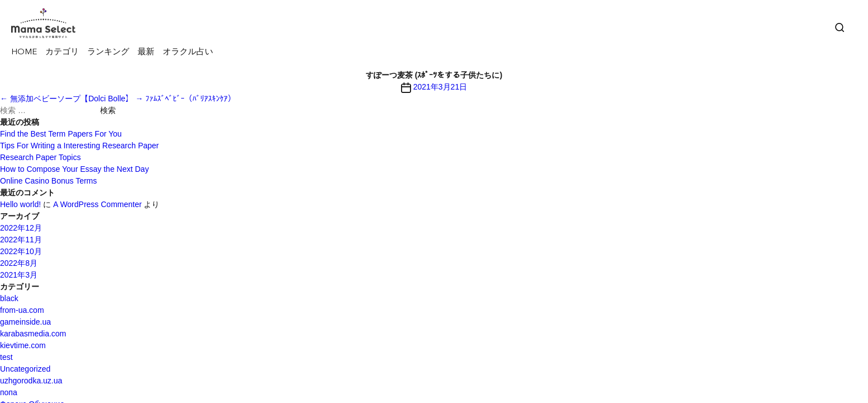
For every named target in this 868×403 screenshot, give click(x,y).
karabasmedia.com (33, 334)
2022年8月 (19, 263)
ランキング (108, 52)
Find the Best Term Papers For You (61, 134)
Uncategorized (25, 369)
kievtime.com (23, 345)
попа (9, 392)
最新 (146, 52)
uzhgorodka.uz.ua (31, 381)
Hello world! (20, 204)
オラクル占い (188, 52)
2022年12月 (21, 228)
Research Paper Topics (40, 157)
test (6, 357)
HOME (24, 52)
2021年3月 (19, 275)
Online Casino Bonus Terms (48, 181)
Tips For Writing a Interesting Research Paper (79, 146)
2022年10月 (21, 251)
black (9, 298)
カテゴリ (62, 52)
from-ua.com (22, 310)
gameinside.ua (25, 322)
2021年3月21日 (440, 87)
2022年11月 (21, 240)
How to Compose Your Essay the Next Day (74, 169)
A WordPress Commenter (97, 204)
